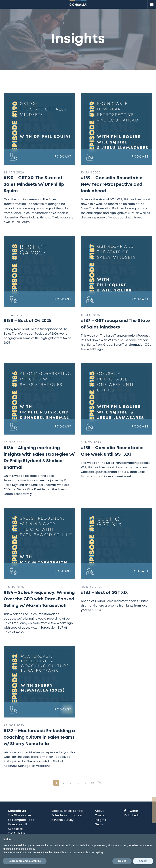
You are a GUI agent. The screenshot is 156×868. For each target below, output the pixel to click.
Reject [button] (122, 861)
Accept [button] (143, 861)
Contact (101, 816)
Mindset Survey (62, 820)
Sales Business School (67, 811)
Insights (100, 820)
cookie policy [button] (28, 849)
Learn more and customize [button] (25, 861)
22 (92, 783)
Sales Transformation (67, 816)
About (99, 811)
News (99, 825)
